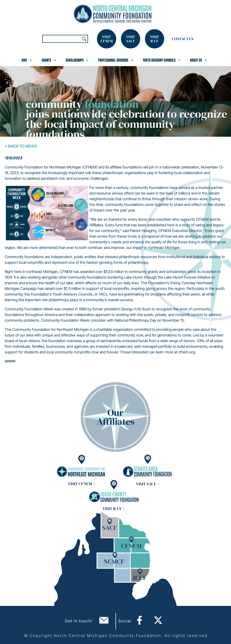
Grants (49, 60)
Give (27, 60)
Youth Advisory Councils (162, 60)
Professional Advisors (116, 60)
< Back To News (21, 146)
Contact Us (183, 39)
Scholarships (77, 60)
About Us (199, 60)
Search (84, 39)
